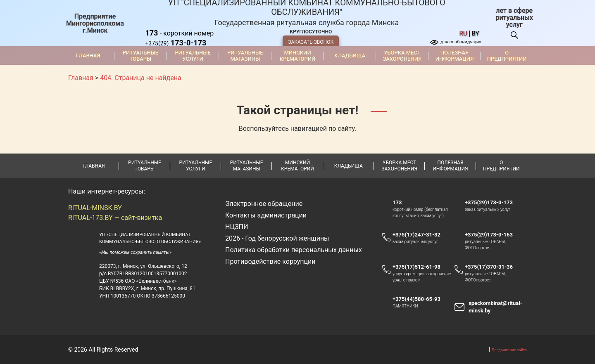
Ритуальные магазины (245, 56)
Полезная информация (455, 56)
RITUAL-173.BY (90, 218)
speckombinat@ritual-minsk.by (495, 307)
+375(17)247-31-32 (416, 235)
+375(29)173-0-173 (493, 203)
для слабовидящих (461, 42)
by (476, 34)
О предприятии (507, 56)
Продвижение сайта (509, 350)
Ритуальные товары (141, 56)
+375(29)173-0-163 (493, 235)
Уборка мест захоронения (402, 56)
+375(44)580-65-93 (420, 299)
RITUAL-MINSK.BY (95, 208)
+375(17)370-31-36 (489, 267)
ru (463, 34)
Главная (88, 56)
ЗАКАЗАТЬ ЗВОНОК (311, 42)
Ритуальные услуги (193, 56)
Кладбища (350, 56)
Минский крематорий (297, 56)
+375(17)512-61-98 (416, 267)
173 (397, 202)
